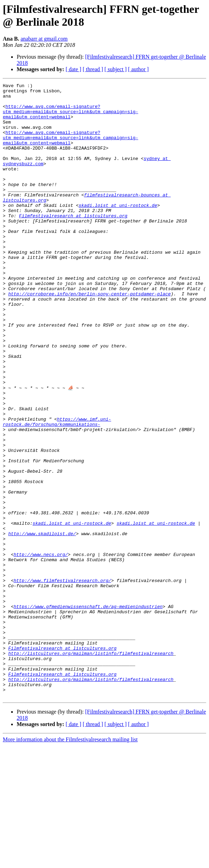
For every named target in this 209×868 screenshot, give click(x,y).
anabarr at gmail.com (44, 39)
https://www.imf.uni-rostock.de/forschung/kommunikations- (57, 489)
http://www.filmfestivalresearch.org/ (62, 680)
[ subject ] (116, 69)
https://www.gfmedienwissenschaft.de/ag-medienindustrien (88, 711)
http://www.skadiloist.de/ (42, 624)
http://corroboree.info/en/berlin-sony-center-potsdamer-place (90, 336)
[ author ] (139, 69)
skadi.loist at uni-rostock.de (118, 230)
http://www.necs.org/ (41, 649)
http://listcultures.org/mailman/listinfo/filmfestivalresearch (91, 767)
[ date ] (73, 69)
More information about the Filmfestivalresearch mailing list (70, 862)
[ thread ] (93, 69)
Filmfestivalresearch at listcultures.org (73, 243)
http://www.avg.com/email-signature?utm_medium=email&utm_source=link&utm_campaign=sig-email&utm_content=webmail (70, 118)
